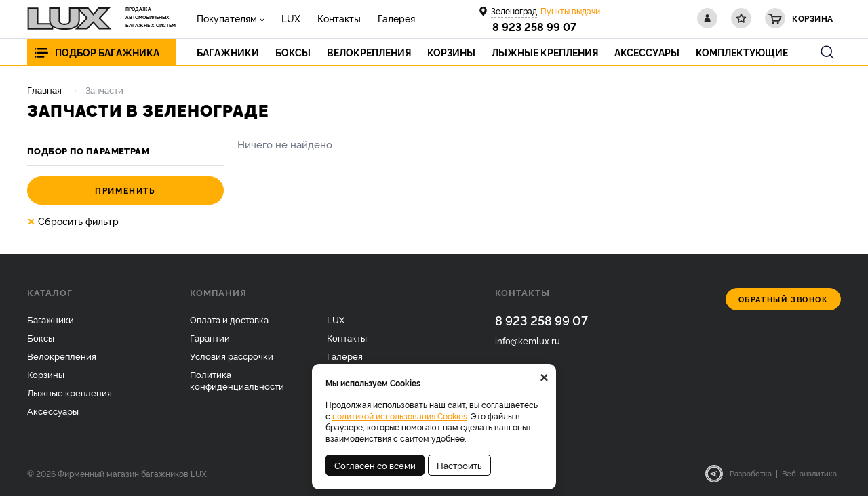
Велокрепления (62, 356)
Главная (44, 89)
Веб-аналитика (809, 473)
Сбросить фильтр (73, 221)
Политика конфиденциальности (237, 380)
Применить (125, 190)
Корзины (46, 374)
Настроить (459, 465)
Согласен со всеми (375, 465)
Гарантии (210, 337)
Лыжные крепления (70, 392)
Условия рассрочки (232, 356)
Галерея (396, 18)
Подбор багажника (107, 52)
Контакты (339, 18)
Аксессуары (53, 411)
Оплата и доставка (229, 319)
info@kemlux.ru (528, 340)
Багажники (51, 319)
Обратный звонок (784, 299)
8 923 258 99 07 (534, 26)
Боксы (41, 337)
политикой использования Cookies (400, 416)
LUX (291, 18)
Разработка (751, 473)
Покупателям (227, 18)
